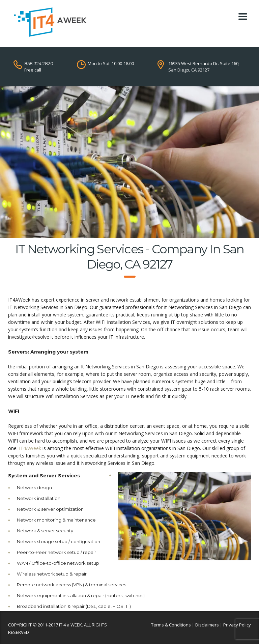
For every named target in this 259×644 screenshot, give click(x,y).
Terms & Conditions (171, 625)
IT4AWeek (30, 448)
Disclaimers (207, 625)
